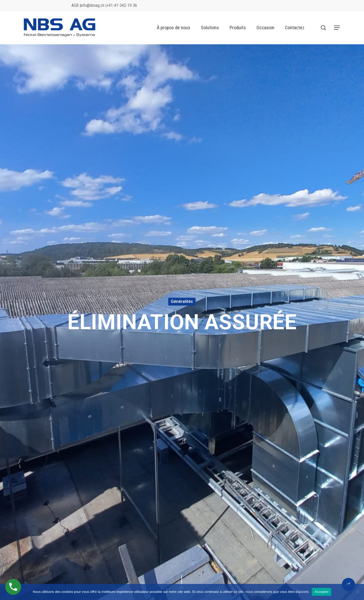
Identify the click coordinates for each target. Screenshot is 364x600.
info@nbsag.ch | (94, 6)
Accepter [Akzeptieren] (321, 592)
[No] (357, 592)
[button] (337, 28)
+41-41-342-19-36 (122, 6)
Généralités (182, 301)
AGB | (76, 6)
